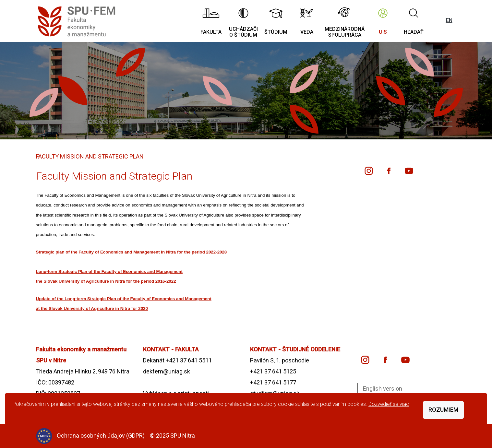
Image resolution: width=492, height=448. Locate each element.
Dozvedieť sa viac (389, 404)
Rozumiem (443, 410)
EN (449, 20)
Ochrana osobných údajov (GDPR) (101, 436)
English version (383, 389)
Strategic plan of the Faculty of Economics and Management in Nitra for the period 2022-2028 (132, 252)
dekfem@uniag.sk (167, 371)
